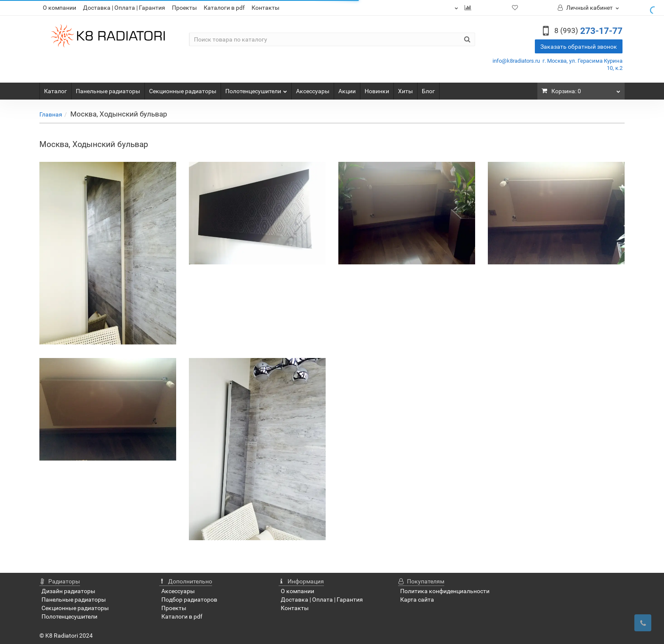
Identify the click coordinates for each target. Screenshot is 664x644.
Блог (428, 91)
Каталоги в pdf (182, 616)
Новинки (377, 91)
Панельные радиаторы (108, 91)
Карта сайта (417, 600)
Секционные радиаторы (183, 91)
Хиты (405, 91)
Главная (51, 114)
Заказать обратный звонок (579, 47)
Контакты (295, 608)
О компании (297, 591)
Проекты (174, 608)
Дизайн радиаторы (68, 591)
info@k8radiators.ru (516, 61)
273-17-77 (588, 31)
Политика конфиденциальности (445, 591)
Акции (347, 91)
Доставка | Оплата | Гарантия (322, 600)
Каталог (55, 91)
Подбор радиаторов (189, 600)
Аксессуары (313, 91)
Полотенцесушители (256, 89)
